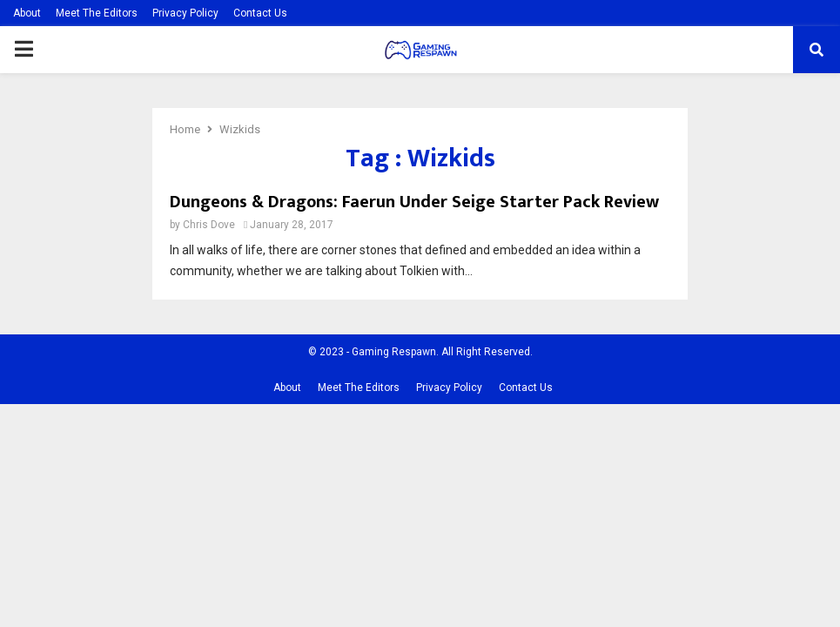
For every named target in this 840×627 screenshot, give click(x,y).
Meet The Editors (97, 13)
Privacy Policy (185, 13)
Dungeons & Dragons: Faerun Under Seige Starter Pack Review (414, 202)
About (27, 13)
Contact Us (260, 13)
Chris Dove (209, 225)
